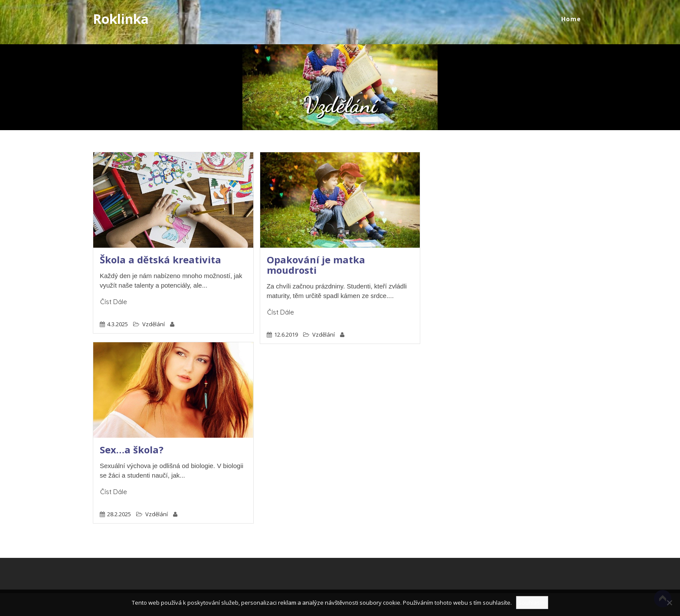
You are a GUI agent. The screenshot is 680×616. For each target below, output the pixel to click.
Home (571, 19)
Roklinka (121, 19)
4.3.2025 (118, 324)
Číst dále (114, 302)
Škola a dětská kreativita (160, 259)
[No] (669, 603)
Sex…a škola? (132, 449)
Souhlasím (532, 603)
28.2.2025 (119, 514)
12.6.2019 (286, 334)
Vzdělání (154, 324)
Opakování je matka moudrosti (316, 265)
